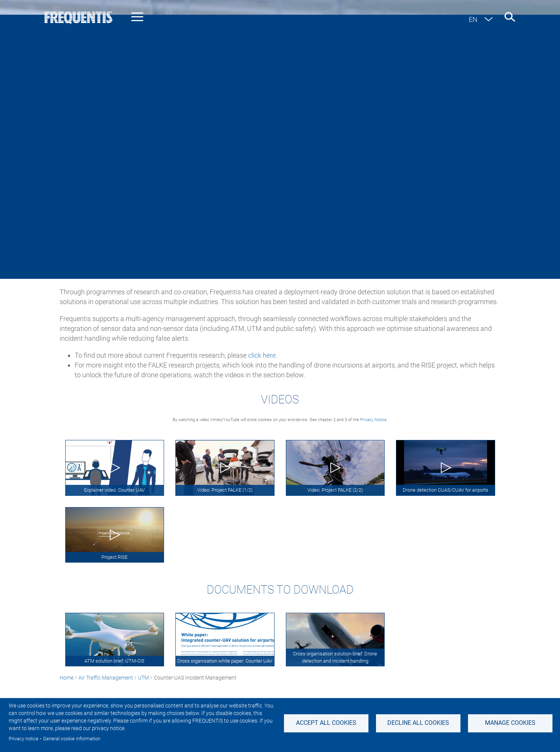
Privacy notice (24, 739)
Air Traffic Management (106, 196)
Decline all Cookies (418, 723)
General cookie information (72, 739)
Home (67, 196)
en (473, 19)
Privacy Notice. (374, 420)
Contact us (503, 69)
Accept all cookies (326, 723)
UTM (143, 196)
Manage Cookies (510, 723)
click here (262, 355)
